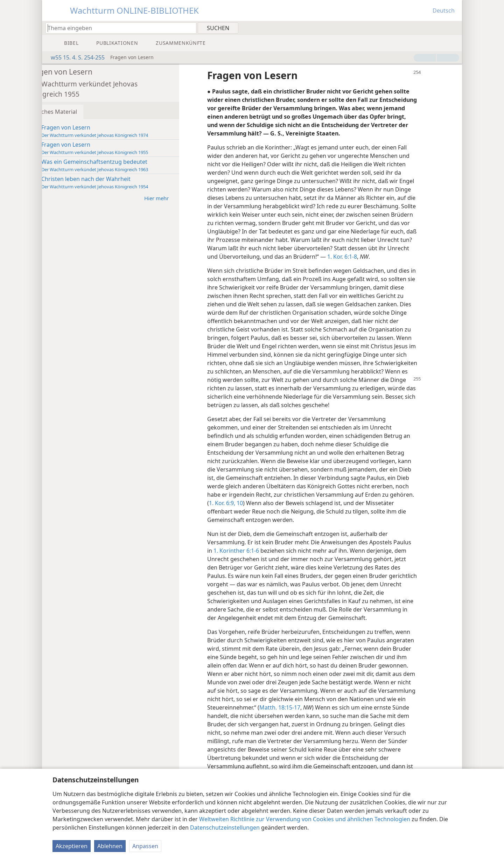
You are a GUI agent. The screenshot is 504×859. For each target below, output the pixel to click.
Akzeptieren (72, 846)
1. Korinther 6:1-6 (257, 567)
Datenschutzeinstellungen (225, 827)
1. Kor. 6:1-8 (276, 265)
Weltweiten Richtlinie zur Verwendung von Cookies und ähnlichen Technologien (305, 819)
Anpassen (145, 846)
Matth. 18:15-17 (358, 724)
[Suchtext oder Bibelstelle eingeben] (118, 28)
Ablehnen (110, 846)
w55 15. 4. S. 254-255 (74, 57)
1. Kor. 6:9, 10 (272, 520)
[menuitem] (454, 28)
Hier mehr (180, 198)
